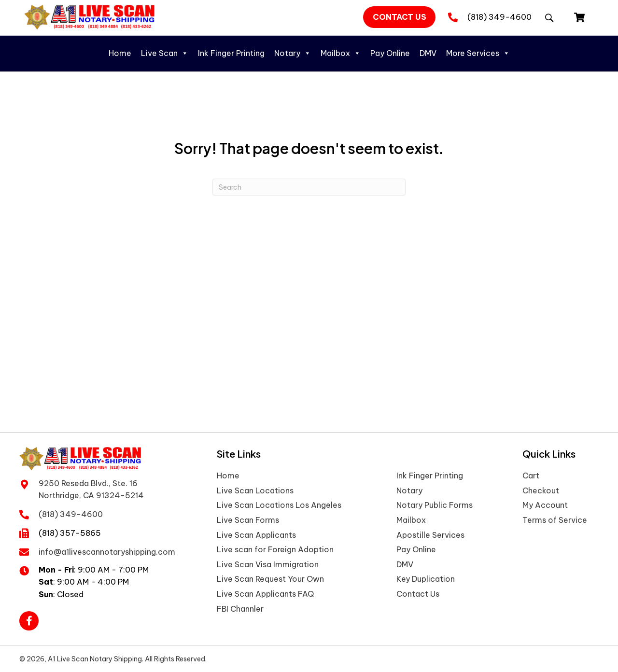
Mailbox (341, 53)
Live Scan (165, 53)
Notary (293, 53)
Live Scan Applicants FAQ (265, 594)
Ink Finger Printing (231, 53)
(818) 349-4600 (499, 17)
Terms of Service (555, 520)
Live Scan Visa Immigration (268, 564)
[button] (399, 17)
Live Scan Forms (248, 520)
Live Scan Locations (255, 490)
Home (120, 53)
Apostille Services (430, 535)
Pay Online (390, 53)
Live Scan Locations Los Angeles (279, 505)
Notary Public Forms (435, 505)
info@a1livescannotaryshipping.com (107, 550)
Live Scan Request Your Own (270, 579)
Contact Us (418, 594)
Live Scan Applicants (256, 535)
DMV (428, 53)
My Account (545, 505)
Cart (531, 476)
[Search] (309, 187)
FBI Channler (240, 609)
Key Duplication (426, 579)
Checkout (541, 490)
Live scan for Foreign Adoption (275, 549)
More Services (478, 53)
